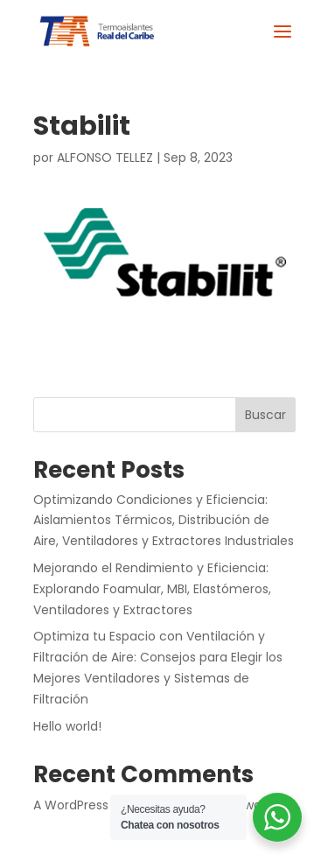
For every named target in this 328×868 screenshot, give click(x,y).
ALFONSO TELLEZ (105, 157)
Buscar (265, 415)
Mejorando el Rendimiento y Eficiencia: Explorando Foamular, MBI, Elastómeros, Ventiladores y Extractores (152, 589)
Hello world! (67, 726)
